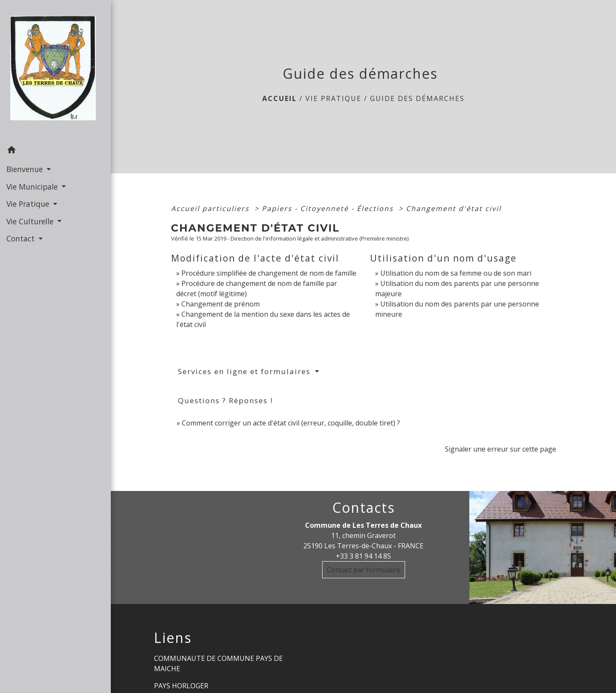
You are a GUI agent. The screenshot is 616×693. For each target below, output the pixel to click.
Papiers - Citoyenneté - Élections (329, 208)
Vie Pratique (333, 98)
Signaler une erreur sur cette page (500, 449)
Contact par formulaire (364, 570)
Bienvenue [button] (26, 169)
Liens (173, 638)
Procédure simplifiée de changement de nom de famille (269, 273)
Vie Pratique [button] (29, 204)
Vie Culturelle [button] (31, 221)
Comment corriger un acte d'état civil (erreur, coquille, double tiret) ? (291, 423)
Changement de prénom (221, 304)
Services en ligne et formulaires (246, 371)
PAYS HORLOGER (181, 686)
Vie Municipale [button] (33, 187)
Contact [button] (22, 238)
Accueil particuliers (212, 208)
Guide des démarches (417, 98)
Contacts (364, 508)
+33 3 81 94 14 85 (363, 556)
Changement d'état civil (454, 208)
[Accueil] (56, 71)
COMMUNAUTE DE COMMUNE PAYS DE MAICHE (218, 663)
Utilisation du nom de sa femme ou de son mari (456, 273)
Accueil (280, 98)
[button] (55, 151)
